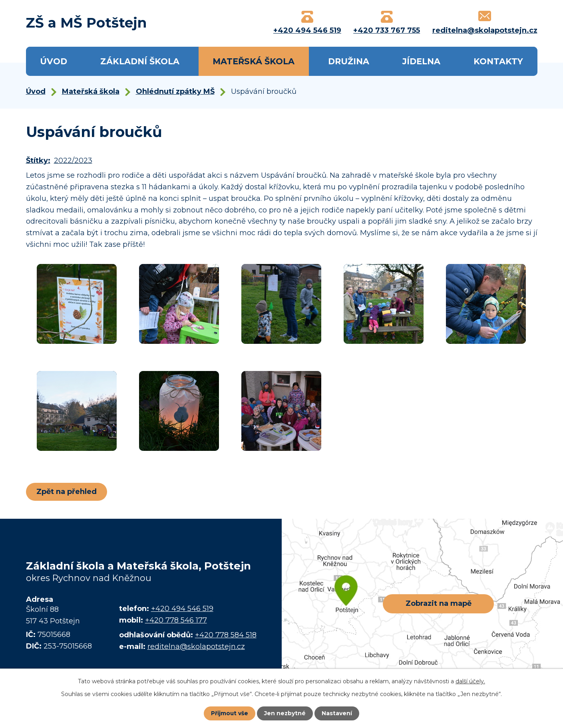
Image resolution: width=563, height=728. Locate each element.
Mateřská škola (254, 61)
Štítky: (38, 161)
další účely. (470, 681)
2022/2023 (73, 161)
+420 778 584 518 (226, 635)
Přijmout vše (229, 713)
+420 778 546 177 (176, 620)
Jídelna (421, 61)
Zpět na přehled (67, 492)
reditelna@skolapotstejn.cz (196, 647)
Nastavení (337, 713)
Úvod (54, 61)
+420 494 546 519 (182, 609)
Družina (349, 61)
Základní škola (140, 61)
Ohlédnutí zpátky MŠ (175, 91)
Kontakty (498, 61)
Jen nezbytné (285, 713)
